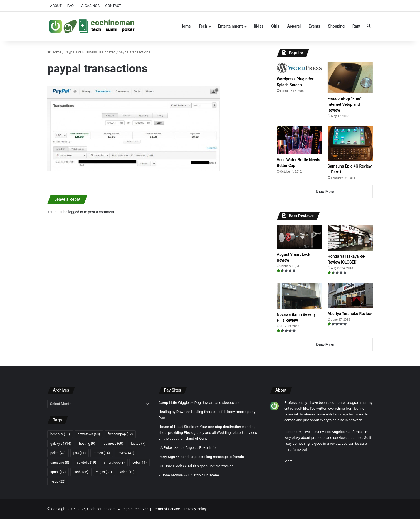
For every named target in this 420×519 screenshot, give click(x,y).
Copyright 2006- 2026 (68, 509)
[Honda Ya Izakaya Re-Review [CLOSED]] (350, 238)
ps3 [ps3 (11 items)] (80, 453)
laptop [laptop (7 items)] (138, 444)
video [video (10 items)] (127, 472)
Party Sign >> (169, 457)
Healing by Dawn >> (174, 412)
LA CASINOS (89, 6)
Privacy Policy (196, 509)
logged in (76, 212)
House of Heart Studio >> (179, 427)
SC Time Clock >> (173, 466)
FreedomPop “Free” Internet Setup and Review (345, 104)
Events (314, 26)
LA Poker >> (168, 448)
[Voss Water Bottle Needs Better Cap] (299, 140)
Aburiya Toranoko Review (350, 314)
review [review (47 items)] (126, 453)
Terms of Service (166, 509)
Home (185, 26)
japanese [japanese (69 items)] (113, 444)
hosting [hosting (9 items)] (87, 444)
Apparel (294, 26)
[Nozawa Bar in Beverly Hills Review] (299, 296)
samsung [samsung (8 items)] (60, 463)
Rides (259, 26)
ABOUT (56, 6)
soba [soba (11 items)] (139, 463)
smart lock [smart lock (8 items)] (114, 463)
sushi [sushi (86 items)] (81, 472)
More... (290, 461)
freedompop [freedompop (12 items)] (120, 434)
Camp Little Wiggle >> (176, 403)
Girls (275, 26)
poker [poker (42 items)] (58, 453)
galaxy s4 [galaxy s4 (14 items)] (61, 444)
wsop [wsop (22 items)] (58, 481)
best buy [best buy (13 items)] (60, 434)
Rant (356, 26)
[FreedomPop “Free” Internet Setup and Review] (350, 78)
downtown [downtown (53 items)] (89, 434)
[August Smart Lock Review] (299, 237)
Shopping (336, 26)
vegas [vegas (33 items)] (104, 472)
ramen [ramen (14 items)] (102, 453)
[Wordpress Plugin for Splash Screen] (299, 68)
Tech (203, 26)
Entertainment (230, 26)
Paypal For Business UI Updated (90, 52)
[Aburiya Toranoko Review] (350, 295)
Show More (325, 192)
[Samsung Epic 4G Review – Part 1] (350, 143)
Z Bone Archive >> (173, 475)
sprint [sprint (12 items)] (58, 472)
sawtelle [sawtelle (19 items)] (86, 463)
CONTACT (113, 6)
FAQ (71, 6)
